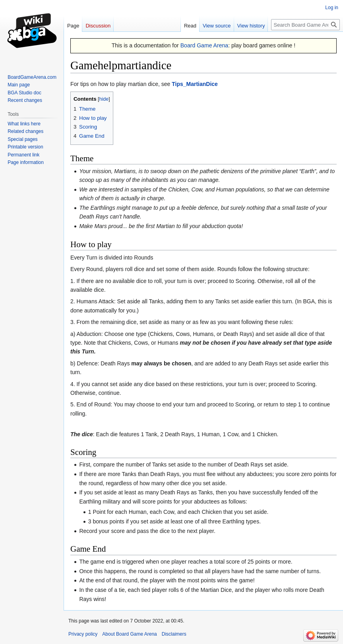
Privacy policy (83, 634)
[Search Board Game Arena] (305, 25)
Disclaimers (174, 634)
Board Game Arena (204, 45)
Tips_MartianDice (195, 84)
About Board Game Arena (129, 634)
